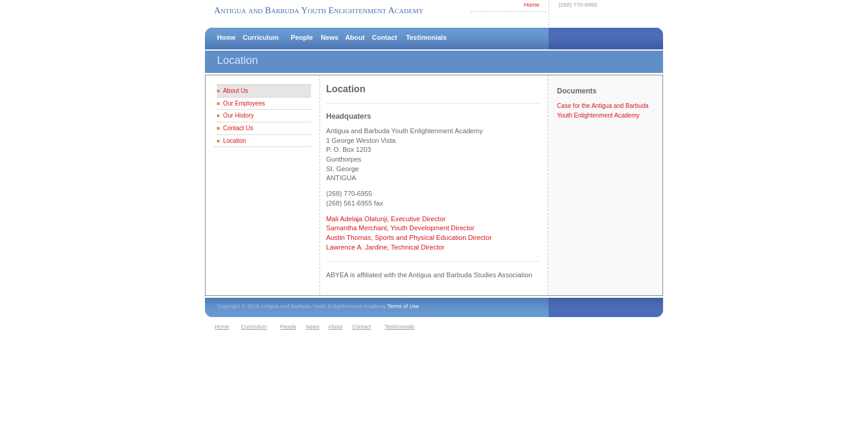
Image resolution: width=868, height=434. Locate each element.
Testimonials (426, 37)
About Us (235, 91)
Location (234, 141)
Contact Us (238, 128)
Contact (385, 37)
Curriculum (261, 37)
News (329, 37)
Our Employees (244, 103)
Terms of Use (403, 306)
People (302, 37)
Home (531, 5)
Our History (238, 115)
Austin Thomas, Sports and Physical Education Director (409, 237)
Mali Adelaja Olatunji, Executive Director (386, 219)
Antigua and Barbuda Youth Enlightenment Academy (319, 10)
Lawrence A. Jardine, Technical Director (385, 247)
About (355, 37)
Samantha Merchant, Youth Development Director (400, 228)
